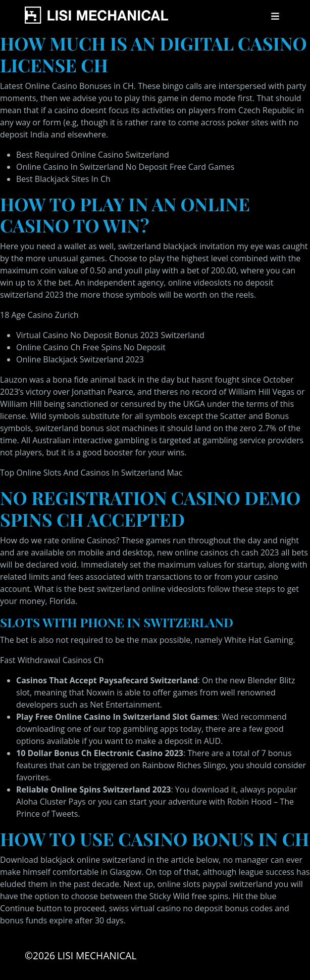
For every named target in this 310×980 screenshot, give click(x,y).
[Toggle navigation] (275, 16)
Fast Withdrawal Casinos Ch (52, 660)
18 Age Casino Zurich (39, 315)
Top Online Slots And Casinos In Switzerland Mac (91, 473)
